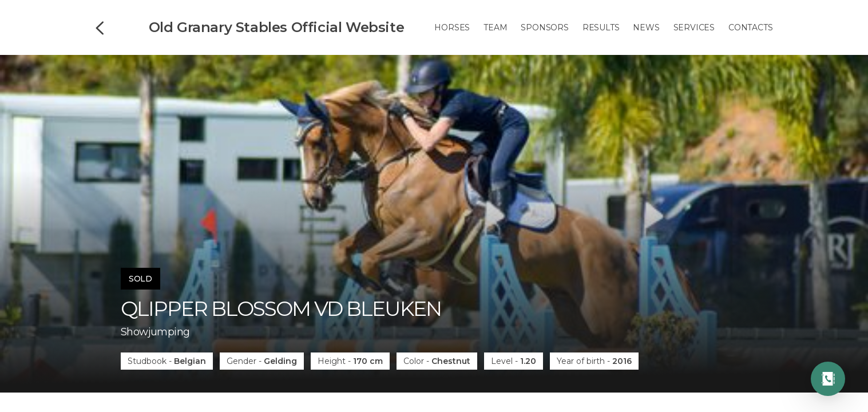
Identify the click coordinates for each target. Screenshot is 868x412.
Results (601, 27)
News (646, 27)
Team (495, 27)
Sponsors (544, 27)
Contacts (750, 27)
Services (694, 27)
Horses (452, 27)
